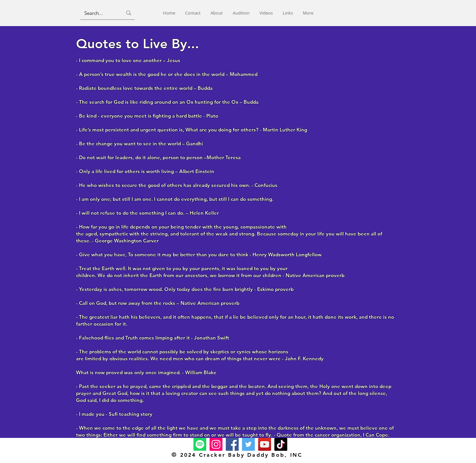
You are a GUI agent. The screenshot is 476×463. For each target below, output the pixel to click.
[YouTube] (265, 444)
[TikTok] (281, 444)
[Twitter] (248, 444)
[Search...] (98, 13)
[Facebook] (232, 444)
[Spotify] (200, 444)
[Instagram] (216, 444)
